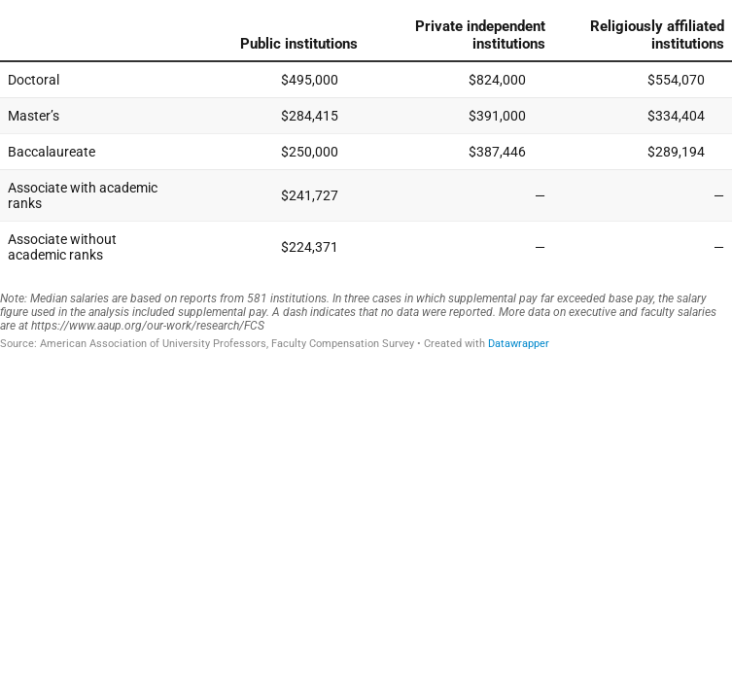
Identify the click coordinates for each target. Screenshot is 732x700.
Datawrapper (519, 344)
